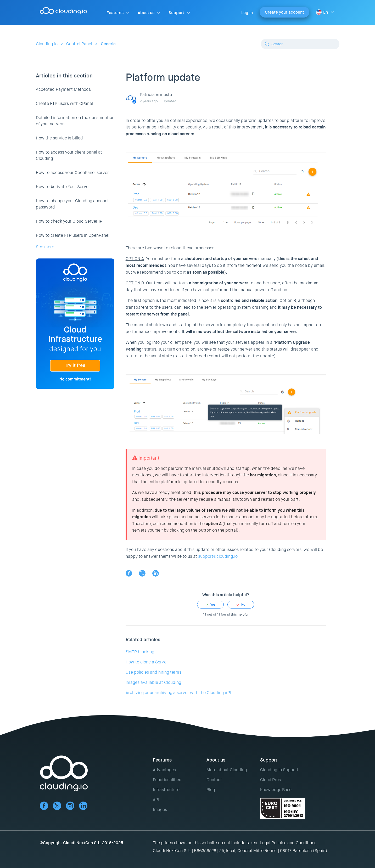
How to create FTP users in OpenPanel (73, 235)
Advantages (164, 770)
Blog (211, 790)
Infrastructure (166, 790)
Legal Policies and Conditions (288, 843)
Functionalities (167, 780)
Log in (247, 13)
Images (160, 810)
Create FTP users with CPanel (64, 103)
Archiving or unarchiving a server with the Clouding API (178, 693)
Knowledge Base (276, 790)
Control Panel (79, 44)
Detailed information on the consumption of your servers (75, 121)
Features (115, 13)
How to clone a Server (147, 662)
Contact (214, 780)
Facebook (129, 573)
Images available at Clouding (153, 682)
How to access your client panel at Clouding (69, 155)
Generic (108, 44)
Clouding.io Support (279, 770)
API (156, 800)
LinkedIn (156, 573)
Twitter (142, 573)
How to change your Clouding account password (72, 204)
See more (45, 247)
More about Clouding (227, 770)
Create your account (284, 12)
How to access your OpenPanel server (72, 173)
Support (176, 13)
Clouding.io (47, 44)
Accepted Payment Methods (63, 89)
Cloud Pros (270, 780)
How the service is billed (59, 138)
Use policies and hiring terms (153, 672)
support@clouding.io (218, 556)
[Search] (300, 44)
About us (146, 13)
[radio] (210, 605)
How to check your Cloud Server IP (69, 221)
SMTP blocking (140, 652)
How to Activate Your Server (63, 187)
